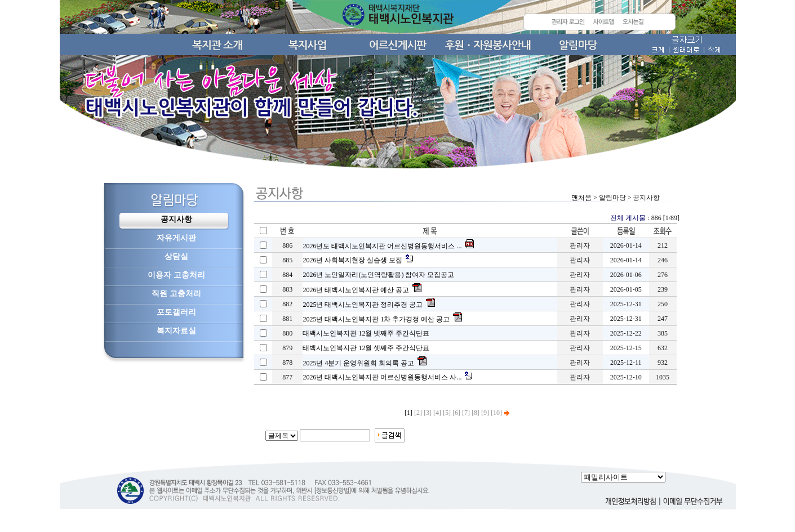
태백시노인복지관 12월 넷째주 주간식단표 (366, 333)
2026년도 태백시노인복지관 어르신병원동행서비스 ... (382, 246)
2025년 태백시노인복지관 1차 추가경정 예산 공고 (376, 319)
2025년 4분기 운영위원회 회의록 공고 (358, 363)
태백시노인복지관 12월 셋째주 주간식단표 (366, 348)
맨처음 (581, 198)
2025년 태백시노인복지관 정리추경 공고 (363, 305)
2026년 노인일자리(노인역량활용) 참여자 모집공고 (378, 275)
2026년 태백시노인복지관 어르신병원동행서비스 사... (382, 377)
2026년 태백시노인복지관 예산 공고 (356, 290)
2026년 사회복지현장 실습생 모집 (352, 260)
